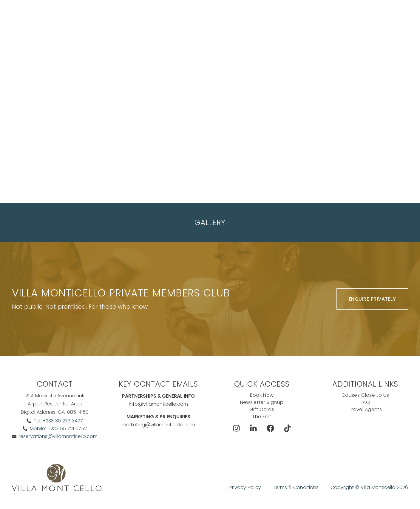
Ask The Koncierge (382, 20)
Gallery (210, 223)
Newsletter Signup (262, 402)
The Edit (262, 417)
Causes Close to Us (365, 395)
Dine (245, 20)
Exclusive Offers (279, 20)
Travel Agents (365, 409)
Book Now (329, 20)
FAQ (365, 402)
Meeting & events (171, 20)
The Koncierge (215, 20)
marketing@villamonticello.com (158, 425)
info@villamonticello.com (158, 404)
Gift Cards (262, 409)
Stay (138, 20)
